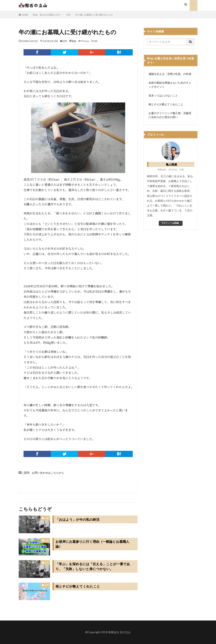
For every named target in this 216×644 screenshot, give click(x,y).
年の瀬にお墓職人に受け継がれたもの (94, 15)
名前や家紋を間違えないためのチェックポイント (170, 85)
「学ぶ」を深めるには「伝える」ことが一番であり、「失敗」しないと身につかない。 (95, 567)
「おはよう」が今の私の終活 (79, 519)
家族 (74, 41)
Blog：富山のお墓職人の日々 (47, 15)
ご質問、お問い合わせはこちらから (43, 473)
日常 (69, 15)
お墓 (47, 518)
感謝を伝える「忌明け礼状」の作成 (170, 74)
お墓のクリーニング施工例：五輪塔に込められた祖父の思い (170, 115)
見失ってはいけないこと (163, 96)
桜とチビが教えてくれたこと (79, 586)
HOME (25, 15)
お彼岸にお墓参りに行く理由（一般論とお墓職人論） (94, 544)
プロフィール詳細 (170, 223)
